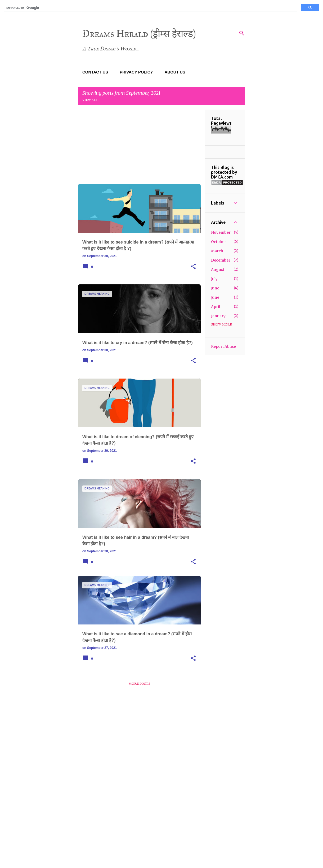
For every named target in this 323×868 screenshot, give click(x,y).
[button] (193, 267)
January (218, 316)
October (219, 242)
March (217, 251)
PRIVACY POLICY (136, 72)
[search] (150, 8)
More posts (139, 684)
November (221, 232)
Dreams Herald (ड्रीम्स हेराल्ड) (139, 34)
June (215, 288)
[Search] (242, 33)
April (216, 307)
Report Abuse (223, 346)
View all (90, 100)
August (218, 270)
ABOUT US (175, 72)
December (221, 260)
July (214, 279)
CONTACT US (95, 72)
